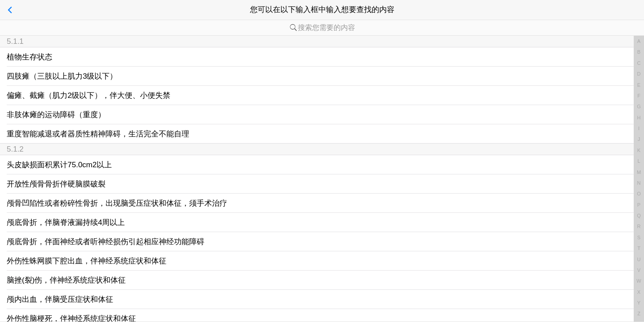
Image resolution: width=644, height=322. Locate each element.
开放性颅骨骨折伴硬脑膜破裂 (56, 184)
